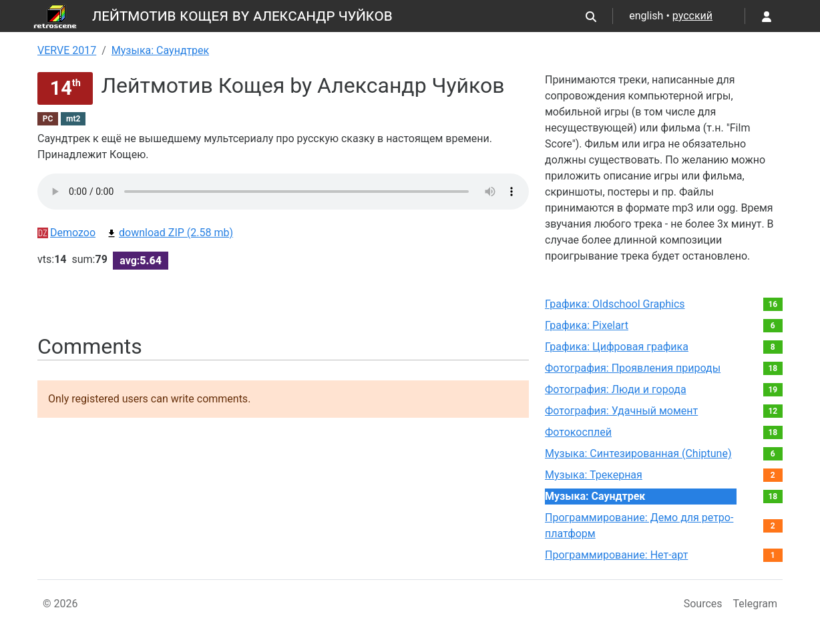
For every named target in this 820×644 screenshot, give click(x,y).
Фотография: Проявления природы (633, 368)
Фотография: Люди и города (616, 389)
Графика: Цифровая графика (617, 347)
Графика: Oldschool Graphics (615, 304)
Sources (703, 604)
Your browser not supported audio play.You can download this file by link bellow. (283, 192)
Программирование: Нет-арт (616, 555)
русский (692, 16)
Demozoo (66, 233)
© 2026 (60, 604)
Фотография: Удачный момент (621, 411)
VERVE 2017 (67, 50)
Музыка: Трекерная (594, 475)
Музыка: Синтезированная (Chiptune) (638, 453)
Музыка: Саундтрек (160, 50)
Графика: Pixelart (587, 325)
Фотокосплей (578, 432)
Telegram (755, 604)
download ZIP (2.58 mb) (170, 233)
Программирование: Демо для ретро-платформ (639, 526)
